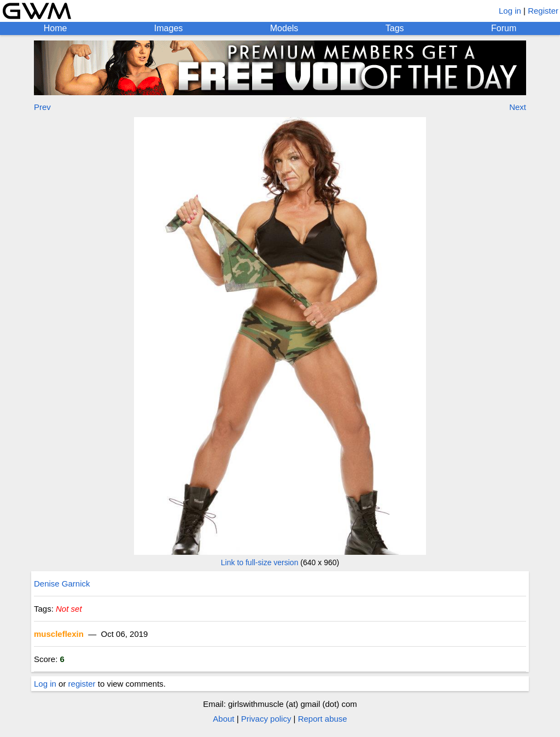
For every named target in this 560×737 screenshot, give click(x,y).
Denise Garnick (62, 584)
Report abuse (323, 719)
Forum (504, 28)
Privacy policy (266, 719)
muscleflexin (59, 634)
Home (56, 28)
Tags (395, 28)
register (82, 684)
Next (518, 107)
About (223, 719)
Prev (42, 107)
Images (168, 28)
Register (543, 11)
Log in (510, 11)
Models (284, 28)
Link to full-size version (260, 562)
